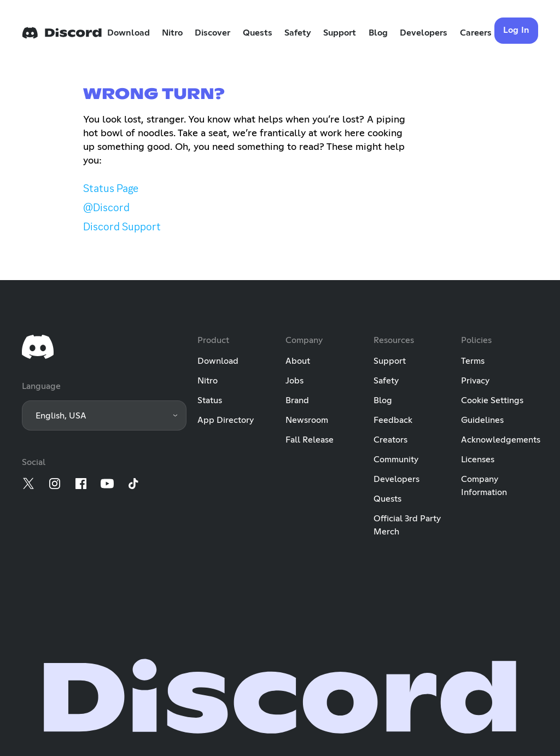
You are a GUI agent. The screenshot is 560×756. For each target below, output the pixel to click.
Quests (258, 33)
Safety (298, 33)
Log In (517, 30)
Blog (378, 33)
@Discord (106, 207)
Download (129, 33)
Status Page (111, 188)
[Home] (62, 33)
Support (340, 33)
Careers (476, 33)
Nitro (172, 33)
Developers (424, 33)
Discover (212, 33)
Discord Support (122, 226)
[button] (104, 415)
